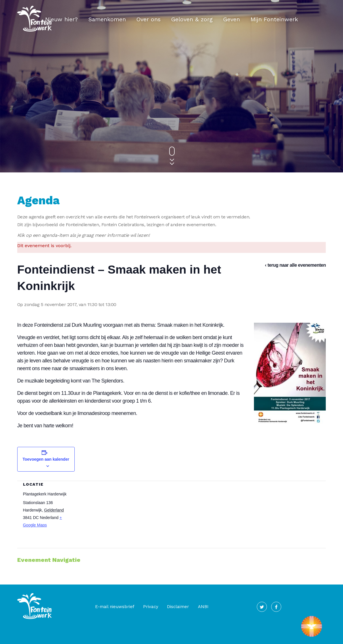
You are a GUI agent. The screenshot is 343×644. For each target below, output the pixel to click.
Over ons (149, 19)
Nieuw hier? (61, 19)
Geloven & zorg (192, 19)
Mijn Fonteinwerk (274, 19)
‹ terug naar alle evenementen (295, 265)
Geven (232, 19)
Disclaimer (166, 608)
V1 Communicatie (176, 638)
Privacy (139, 608)
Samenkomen (107, 19)
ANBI (191, 608)
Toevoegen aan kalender (46, 460)
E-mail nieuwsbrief (102, 608)
